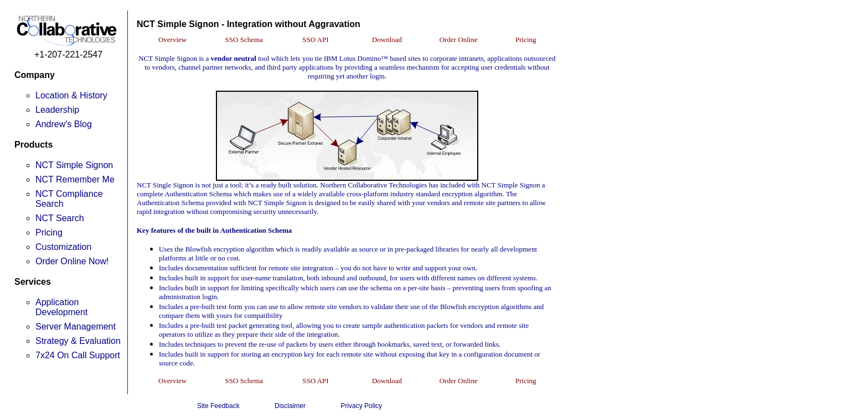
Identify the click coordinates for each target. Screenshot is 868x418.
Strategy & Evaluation (78, 341)
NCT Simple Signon (74, 165)
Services (33, 282)
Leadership (57, 110)
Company (35, 75)
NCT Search (60, 218)
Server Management (76, 326)
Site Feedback (218, 406)
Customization (63, 247)
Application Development (61, 307)
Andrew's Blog (64, 124)
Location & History (71, 95)
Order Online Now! (72, 261)
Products (33, 145)
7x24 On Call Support (78, 355)
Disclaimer (290, 406)
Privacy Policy (361, 406)
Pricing (49, 232)
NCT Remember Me (75, 179)
